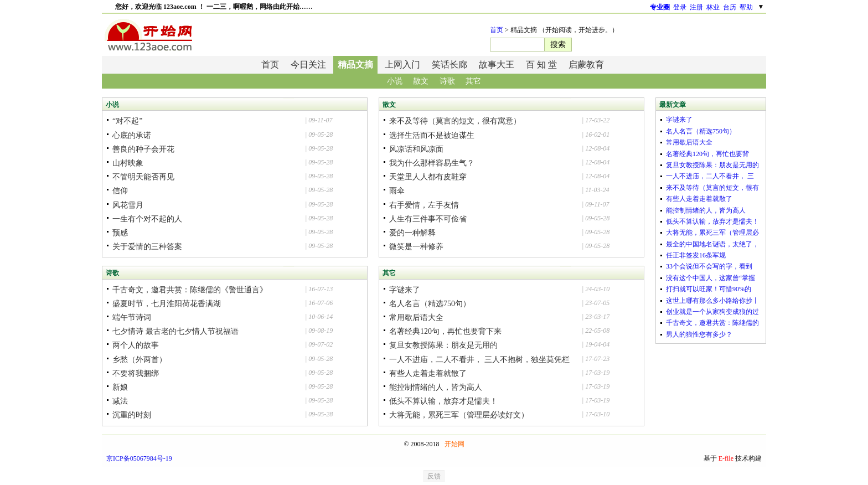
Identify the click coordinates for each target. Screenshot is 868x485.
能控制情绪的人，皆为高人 (436, 387)
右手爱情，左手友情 (424, 205)
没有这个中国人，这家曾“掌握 (711, 278)
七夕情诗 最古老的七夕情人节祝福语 (175, 331)
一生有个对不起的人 (147, 219)
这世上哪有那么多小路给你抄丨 (712, 301)
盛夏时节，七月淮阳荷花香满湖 (167, 304)
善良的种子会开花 (143, 149)
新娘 (120, 387)
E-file (726, 458)
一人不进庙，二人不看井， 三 (710, 176)
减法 (120, 401)
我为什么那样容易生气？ (432, 163)
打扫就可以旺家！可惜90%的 (709, 289)
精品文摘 (355, 65)
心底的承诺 (132, 135)
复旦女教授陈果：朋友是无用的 (443, 345)
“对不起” (127, 121)
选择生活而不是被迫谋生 (432, 135)
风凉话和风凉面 (416, 149)
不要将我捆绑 (136, 373)
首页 (497, 30)
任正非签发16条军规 (696, 255)
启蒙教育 (586, 65)
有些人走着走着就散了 (428, 373)
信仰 (120, 191)
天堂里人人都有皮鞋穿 (428, 177)
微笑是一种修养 (416, 247)
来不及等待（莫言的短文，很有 (712, 188)
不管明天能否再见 (143, 177)
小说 (395, 81)
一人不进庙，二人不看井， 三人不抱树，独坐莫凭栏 (479, 360)
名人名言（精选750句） (430, 304)
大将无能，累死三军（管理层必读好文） (459, 415)
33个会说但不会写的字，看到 (709, 266)
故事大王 (497, 65)
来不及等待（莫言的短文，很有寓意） (455, 121)
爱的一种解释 (412, 233)
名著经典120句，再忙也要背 (707, 154)
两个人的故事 (136, 345)
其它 (473, 81)
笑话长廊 (449, 65)
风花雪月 (128, 205)
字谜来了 (405, 290)
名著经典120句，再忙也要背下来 (445, 331)
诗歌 (447, 81)
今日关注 (308, 65)
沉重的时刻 (132, 415)
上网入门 (402, 65)
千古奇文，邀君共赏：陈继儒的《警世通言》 (190, 290)
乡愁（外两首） (139, 360)
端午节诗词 (132, 318)
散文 (421, 81)
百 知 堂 (541, 65)
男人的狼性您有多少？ (699, 334)
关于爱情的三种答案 (147, 247)
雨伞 (397, 191)
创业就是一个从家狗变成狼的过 (712, 312)
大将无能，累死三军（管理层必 (712, 233)
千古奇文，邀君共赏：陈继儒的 (712, 323)
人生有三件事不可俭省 (428, 219)
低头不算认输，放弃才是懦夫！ (443, 401)
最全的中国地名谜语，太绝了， (712, 244)
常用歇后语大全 (416, 318)
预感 (120, 233)
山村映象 (128, 163)
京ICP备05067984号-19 (139, 458)
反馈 (434, 476)
